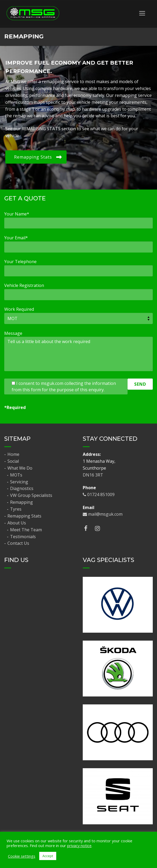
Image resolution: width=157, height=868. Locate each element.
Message (13, 333)
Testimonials (23, 537)
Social (13, 461)
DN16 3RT (93, 475)
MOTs (16, 475)
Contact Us (18, 543)
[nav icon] (142, 13)
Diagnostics (22, 488)
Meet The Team (26, 530)
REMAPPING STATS (41, 129)
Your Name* (17, 214)
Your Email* (16, 238)
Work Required (19, 309)
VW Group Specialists (31, 495)
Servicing (19, 482)
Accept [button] (48, 856)
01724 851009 (99, 494)
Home (13, 454)
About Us (17, 523)
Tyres (16, 509)
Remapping (21, 502)
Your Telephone (20, 262)
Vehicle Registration (24, 285)
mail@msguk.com (103, 514)
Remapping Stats (24, 516)
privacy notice (79, 845)
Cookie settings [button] (22, 856)
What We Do (20, 468)
